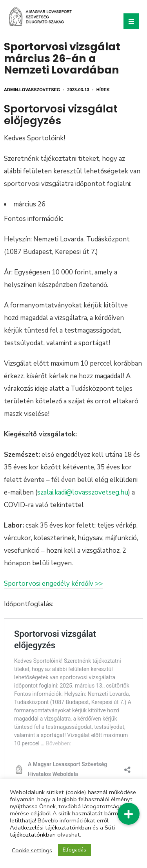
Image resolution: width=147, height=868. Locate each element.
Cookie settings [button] (32, 850)
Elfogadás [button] (74, 850)
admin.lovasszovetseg (32, 90)
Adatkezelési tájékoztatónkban (50, 828)
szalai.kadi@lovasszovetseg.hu (83, 492)
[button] (129, 814)
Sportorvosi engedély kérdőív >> (53, 584)
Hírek (103, 90)
